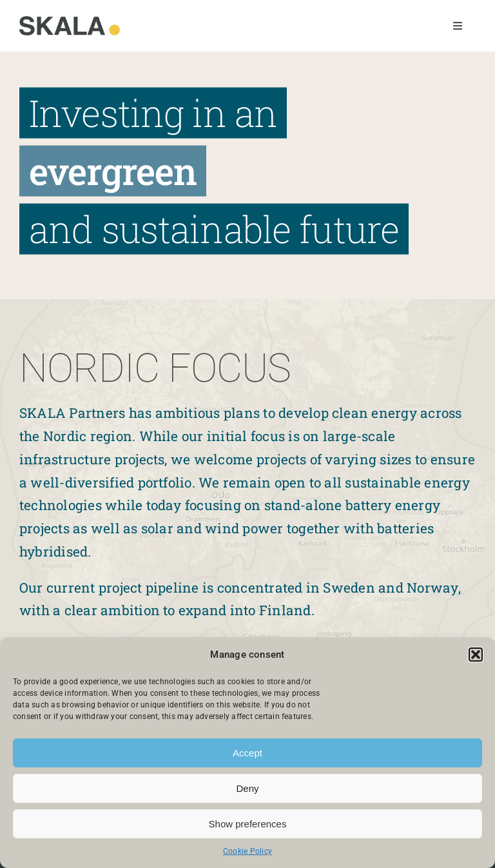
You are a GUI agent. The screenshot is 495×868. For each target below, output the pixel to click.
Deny (247, 788)
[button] (476, 655)
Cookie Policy (247, 851)
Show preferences (248, 824)
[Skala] (70, 21)
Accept (247, 753)
